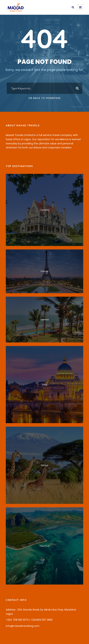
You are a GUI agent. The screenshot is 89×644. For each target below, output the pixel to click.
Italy (45, 384)
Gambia (44, 319)
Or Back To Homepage (45, 98)
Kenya (44, 465)
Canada (45, 210)
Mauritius (44, 546)
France (45, 271)
